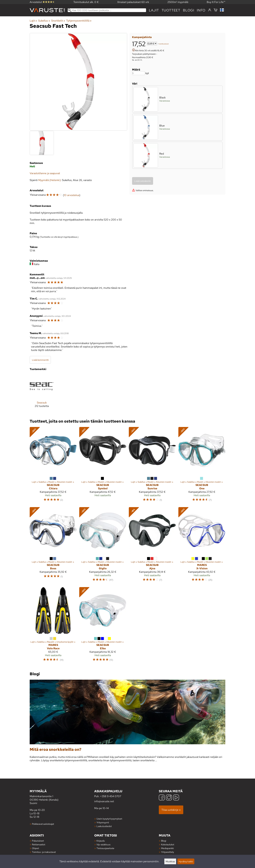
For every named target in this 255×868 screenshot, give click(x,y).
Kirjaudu (101, 841)
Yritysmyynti (103, 822)
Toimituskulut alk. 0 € (86, 2)
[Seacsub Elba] (103, 626)
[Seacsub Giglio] (103, 546)
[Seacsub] (42, 393)
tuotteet (171, 10)
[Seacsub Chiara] (53, 466)
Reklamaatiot (39, 844)
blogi (189, 10)
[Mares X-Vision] (202, 546)
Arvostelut (42, 2)
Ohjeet (35, 848)
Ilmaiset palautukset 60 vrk (133, 2)
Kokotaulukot (168, 844)
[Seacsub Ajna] (152, 546)
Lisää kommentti (40, 360)
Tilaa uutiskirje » (171, 810)
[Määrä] (138, 73)
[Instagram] (169, 798)
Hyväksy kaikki (186, 861)
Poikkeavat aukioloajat (43, 824)
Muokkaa (170, 861)
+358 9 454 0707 (111, 796)
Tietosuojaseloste (105, 848)
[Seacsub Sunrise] (152, 466)
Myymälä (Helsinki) (49, 180)
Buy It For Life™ (216, 2)
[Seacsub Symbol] (103, 466)
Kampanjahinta (142, 37)
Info (201, 10)
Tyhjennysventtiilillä (79, 21)
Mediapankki (167, 848)
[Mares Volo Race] (53, 626)
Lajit (154, 10)
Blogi (164, 841)
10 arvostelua (72, 195)
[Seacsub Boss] (53, 546)
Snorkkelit (58, 21)
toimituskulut (164, 44)
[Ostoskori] (216, 10)
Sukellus (44, 21)
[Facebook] (162, 798)
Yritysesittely (168, 852)
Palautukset (38, 841)
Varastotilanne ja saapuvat (45, 173)
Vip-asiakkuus (103, 844)
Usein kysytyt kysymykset (109, 819)
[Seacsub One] (202, 466)
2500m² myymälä (178, 2)
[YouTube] (176, 798)
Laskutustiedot (104, 826)
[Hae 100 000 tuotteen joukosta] (107, 10)
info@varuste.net (104, 801)
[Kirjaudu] (210, 10)
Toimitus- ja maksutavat (44, 852)
